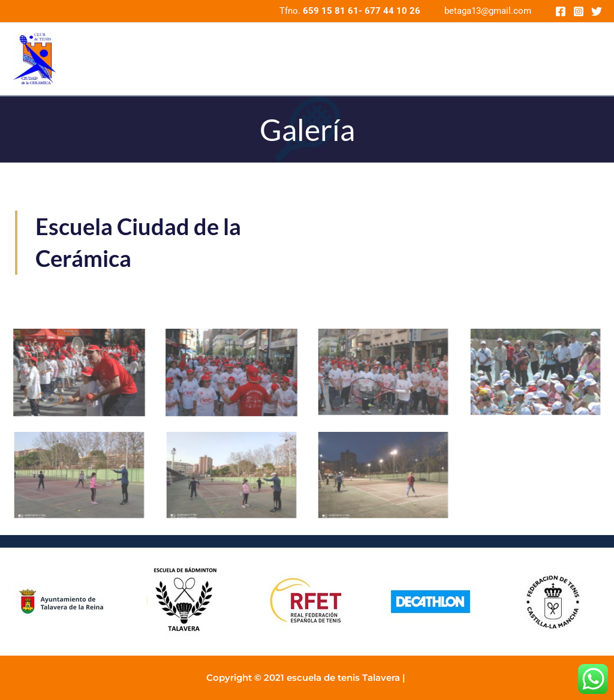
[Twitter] (597, 11)
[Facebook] (561, 11)
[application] (590, 59)
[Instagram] (579, 11)
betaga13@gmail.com (488, 11)
